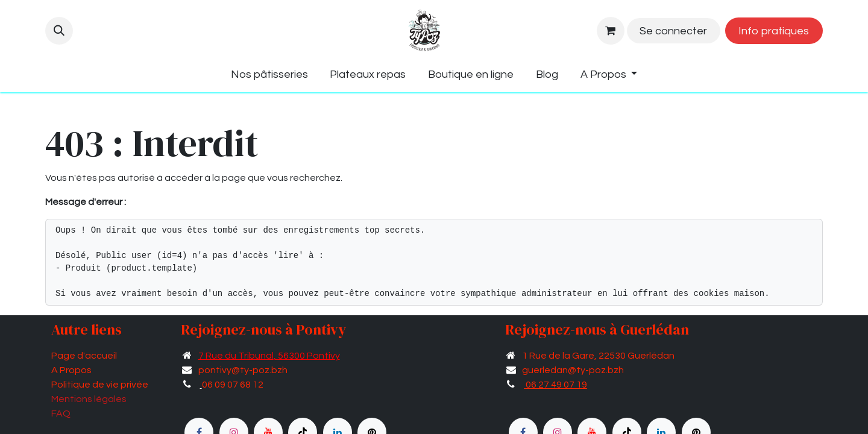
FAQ (61, 414)
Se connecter (673, 31)
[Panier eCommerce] (611, 31)
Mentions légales (89, 399)
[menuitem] (269, 74)
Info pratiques (774, 31)
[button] (59, 31)
